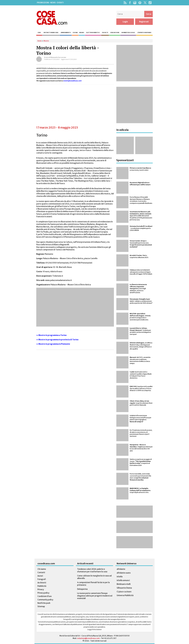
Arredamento (66, 33)
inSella (120, 577)
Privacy (41, 589)
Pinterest (140, 3)
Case (39, 33)
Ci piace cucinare (124, 592)
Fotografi (42, 579)
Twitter (145, 3)
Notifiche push (44, 603)
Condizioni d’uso (45, 596)
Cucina (75, 33)
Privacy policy (43, 593)
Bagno (82, 33)
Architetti (42, 583)
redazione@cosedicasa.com (88, 638)
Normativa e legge (128, 33)
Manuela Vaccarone (58, 57)
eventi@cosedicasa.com (72, 81)
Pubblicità (42, 586)
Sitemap (41, 606)
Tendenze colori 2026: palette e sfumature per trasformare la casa (92, 570)
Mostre (46, 41)
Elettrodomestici (93, 33)
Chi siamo (42, 569)
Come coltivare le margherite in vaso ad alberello (94, 577)
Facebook (130, 3)
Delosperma (82, 589)
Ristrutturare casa (51, 33)
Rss (125, 3)
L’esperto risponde (144, 33)
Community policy (45, 600)
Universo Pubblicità (125, 595)
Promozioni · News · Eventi (50, 3)
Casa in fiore (115, 33)
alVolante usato (124, 573)
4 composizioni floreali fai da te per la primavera (93, 584)
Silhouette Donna (124, 588)
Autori (40, 576)
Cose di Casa (52, 18)
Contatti (41, 572)
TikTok (150, 3)
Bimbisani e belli (124, 584)
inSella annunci (123, 580)
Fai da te (105, 33)
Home (40, 41)
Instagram (135, 3)
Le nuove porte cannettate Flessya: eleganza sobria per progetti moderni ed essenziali (95, 596)
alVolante (121, 569)
